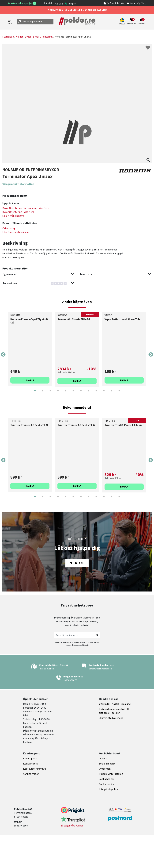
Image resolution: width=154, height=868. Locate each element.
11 (112, 393)
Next (151, 355)
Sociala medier (107, 764)
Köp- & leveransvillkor (35, 769)
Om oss (103, 758)
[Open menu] (10, 22)
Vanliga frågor (31, 774)
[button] (122, 22)
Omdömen (105, 769)
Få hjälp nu (77, 563)
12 (119, 393)
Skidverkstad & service (111, 718)
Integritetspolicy (108, 789)
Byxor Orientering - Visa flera (18, 212)
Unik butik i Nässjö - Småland (115, 704)
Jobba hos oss (107, 779)
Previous (3, 355)
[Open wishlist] (132, 22)
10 (104, 393)
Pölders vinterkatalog (111, 774)
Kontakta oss (30, 764)
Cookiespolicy (107, 784)
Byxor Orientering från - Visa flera (26, 208)
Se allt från (13, 216)
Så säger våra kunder (72, 826)
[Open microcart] (142, 22)
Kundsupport (30, 758)
